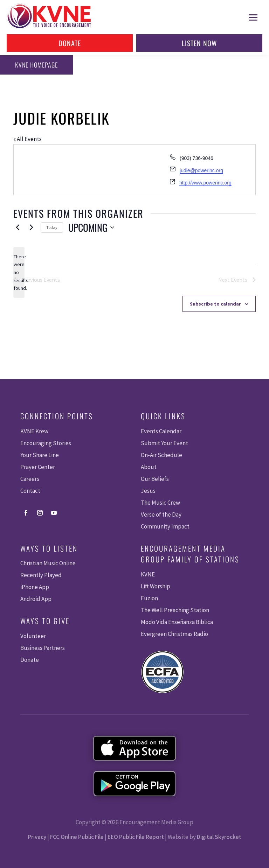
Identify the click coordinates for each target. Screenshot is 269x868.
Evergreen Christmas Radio (174, 634)
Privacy (37, 837)
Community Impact (165, 526)
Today (52, 227)
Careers (30, 479)
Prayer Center (38, 467)
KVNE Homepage (35, 65)
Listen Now (199, 43)
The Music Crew (160, 503)
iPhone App (35, 587)
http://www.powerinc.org (205, 183)
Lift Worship (156, 586)
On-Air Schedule (161, 455)
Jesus (148, 491)
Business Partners (43, 648)
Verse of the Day (161, 514)
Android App (36, 599)
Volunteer (33, 636)
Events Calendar (161, 431)
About (149, 467)
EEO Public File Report (136, 837)
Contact (30, 491)
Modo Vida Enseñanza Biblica (177, 622)
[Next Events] (31, 227)
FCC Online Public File (77, 837)
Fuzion (149, 598)
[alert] (19, 272)
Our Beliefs (155, 479)
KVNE (148, 574)
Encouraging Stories (46, 443)
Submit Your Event (164, 443)
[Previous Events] (18, 227)
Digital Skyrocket (219, 837)
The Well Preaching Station (175, 610)
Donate (70, 43)
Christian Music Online (48, 563)
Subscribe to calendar (215, 304)
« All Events (27, 139)
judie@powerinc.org (201, 170)
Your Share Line (40, 455)
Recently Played (41, 575)
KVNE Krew (34, 431)
